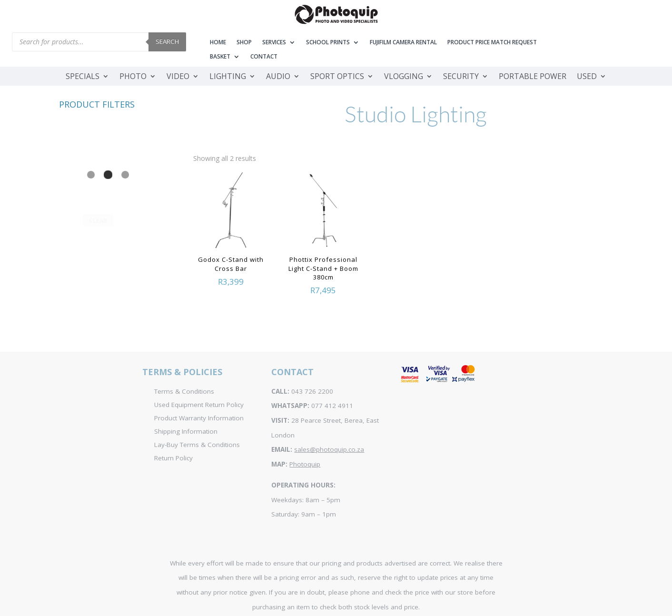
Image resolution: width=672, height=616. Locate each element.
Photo (133, 77)
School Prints (328, 43)
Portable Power (533, 77)
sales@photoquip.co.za (329, 449)
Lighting (228, 77)
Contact (264, 57)
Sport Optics (337, 77)
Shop (244, 43)
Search (167, 41)
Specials (83, 77)
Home (218, 43)
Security (461, 77)
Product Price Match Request (492, 43)
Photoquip (305, 464)
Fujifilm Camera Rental (403, 43)
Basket (220, 57)
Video (178, 77)
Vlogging (404, 77)
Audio (278, 77)
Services (274, 43)
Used (587, 77)
